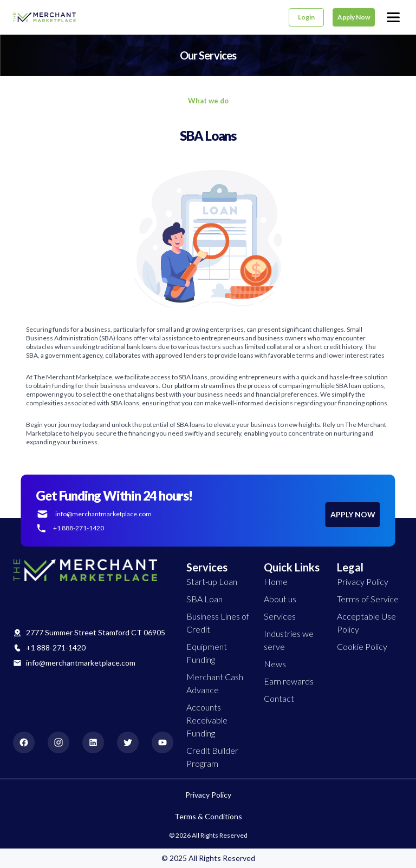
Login (306, 17)
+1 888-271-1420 (56, 647)
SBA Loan (204, 599)
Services (280, 616)
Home (276, 581)
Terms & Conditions (208, 816)
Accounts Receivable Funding (207, 720)
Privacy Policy (363, 581)
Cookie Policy (362, 646)
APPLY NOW (353, 514)
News (275, 664)
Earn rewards (289, 681)
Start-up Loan (212, 581)
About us (280, 599)
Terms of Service (368, 599)
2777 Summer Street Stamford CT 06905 (96, 632)
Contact (279, 698)
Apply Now (354, 17)
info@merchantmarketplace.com (81, 663)
